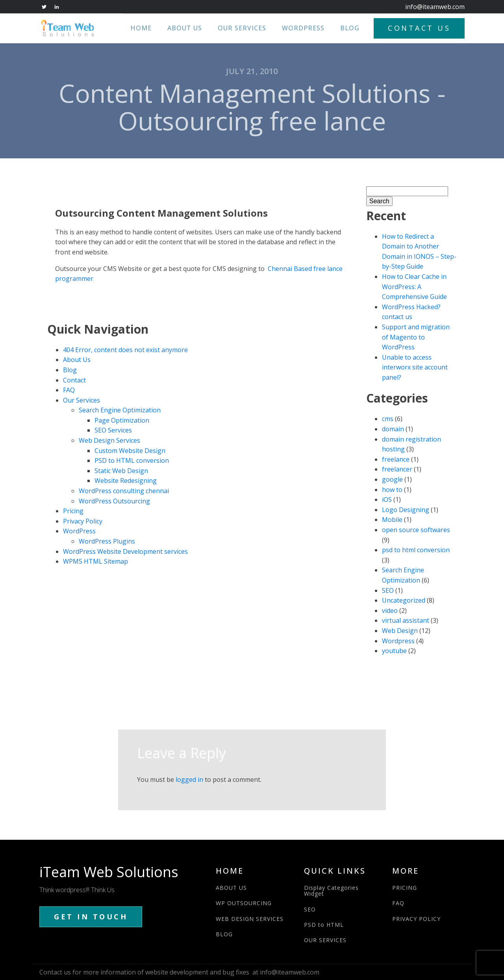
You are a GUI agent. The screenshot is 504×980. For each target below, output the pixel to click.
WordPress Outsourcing (114, 501)
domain (393, 429)
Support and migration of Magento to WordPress (416, 337)
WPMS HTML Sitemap (95, 561)
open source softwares (416, 530)
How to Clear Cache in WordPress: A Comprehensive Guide (414, 287)
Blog (350, 28)
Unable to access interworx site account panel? (415, 367)
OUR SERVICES (325, 940)
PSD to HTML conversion (132, 460)
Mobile (392, 520)
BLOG (224, 934)
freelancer (397, 469)
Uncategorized (404, 600)
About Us (185, 28)
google (392, 479)
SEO (388, 590)
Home (141, 28)
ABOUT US (231, 888)
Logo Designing (406, 510)
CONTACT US (419, 28)
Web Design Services (109, 440)
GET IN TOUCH (91, 917)
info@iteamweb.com (435, 7)
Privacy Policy (83, 521)
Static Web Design (121, 471)
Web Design (400, 631)
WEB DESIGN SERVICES (250, 919)
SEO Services (113, 430)
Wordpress (398, 641)
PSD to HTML (324, 925)
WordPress (303, 28)
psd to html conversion (416, 550)
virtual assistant (406, 620)
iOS (387, 499)
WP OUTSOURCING (244, 903)
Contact (74, 380)
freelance (396, 459)
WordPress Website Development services (125, 551)
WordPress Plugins (107, 541)
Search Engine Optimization (120, 410)
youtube (394, 651)
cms (388, 419)
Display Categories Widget (331, 891)
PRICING (405, 888)
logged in (189, 780)
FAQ (69, 390)
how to (392, 490)
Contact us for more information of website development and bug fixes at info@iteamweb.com (179, 972)
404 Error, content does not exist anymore (125, 350)
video (390, 611)
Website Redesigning (126, 481)
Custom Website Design (130, 451)
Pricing (73, 511)
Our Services (242, 28)
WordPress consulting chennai (124, 491)
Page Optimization (122, 420)
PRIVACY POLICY (416, 919)
